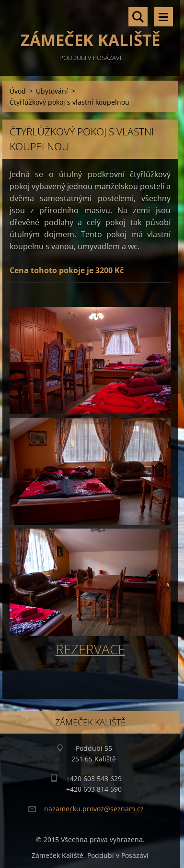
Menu (163, 17)
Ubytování (52, 91)
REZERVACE (90, 649)
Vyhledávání (138, 17)
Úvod (18, 91)
